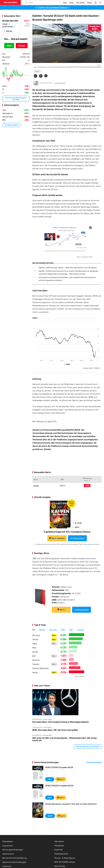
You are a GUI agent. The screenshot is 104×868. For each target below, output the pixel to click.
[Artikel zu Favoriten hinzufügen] (46, 76)
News (54, 635)
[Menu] (101, 3)
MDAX (63, 630)
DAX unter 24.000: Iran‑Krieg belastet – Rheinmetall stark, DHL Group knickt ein (64, 739)
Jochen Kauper (60, 83)
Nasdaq (42, 630)
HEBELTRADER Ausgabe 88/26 (59, 785)
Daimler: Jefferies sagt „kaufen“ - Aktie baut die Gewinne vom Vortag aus (68, 267)
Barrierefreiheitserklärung (14, 858)
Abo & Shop (60, 866)
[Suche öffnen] (27, 3)
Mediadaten (8, 841)
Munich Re (36, 660)
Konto (89, 544)
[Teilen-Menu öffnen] (35, 76)
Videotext (7, 866)
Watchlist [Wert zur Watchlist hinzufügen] (9, 31)
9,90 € (50, 779)
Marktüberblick (61, 854)
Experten (59, 850)
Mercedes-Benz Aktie (10, 21)
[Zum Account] (71, 3)
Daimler (37, 71)
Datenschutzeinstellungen (14, 862)
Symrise (35, 652)
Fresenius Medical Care (40, 668)
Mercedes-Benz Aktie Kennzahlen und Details (16, 99)
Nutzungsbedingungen (13, 850)
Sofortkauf (57, 538)
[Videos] (89, 3)
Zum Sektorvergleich (12, 125)
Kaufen (9, 46)
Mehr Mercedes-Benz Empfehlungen (88, 746)
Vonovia (35, 672)
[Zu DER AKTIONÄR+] (80, 3)
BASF (34, 656)
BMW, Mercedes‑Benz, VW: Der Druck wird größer (55, 730)
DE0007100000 (9, 26)
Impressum (7, 845)
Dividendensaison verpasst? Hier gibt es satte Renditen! (71, 804)
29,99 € (50, 816)
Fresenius (36, 664)
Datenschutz (8, 854)
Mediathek (59, 845)
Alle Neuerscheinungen (94, 762)
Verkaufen (22, 46)
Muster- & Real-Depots (65, 858)
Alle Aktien (59, 841)
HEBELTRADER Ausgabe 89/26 (59, 767)
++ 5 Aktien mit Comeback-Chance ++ (52, 7)
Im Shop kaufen (77, 538)
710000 (6, 24)
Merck (34, 648)
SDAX (71, 630)
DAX (34, 630)
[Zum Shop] (65, 3)
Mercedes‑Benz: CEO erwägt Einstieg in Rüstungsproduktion (61, 722)
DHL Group (36, 635)
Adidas (35, 644)
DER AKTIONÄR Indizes (65, 862)
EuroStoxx (81, 630)
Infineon (35, 639)
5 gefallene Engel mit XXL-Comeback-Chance (67, 532)
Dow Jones (53, 630)
